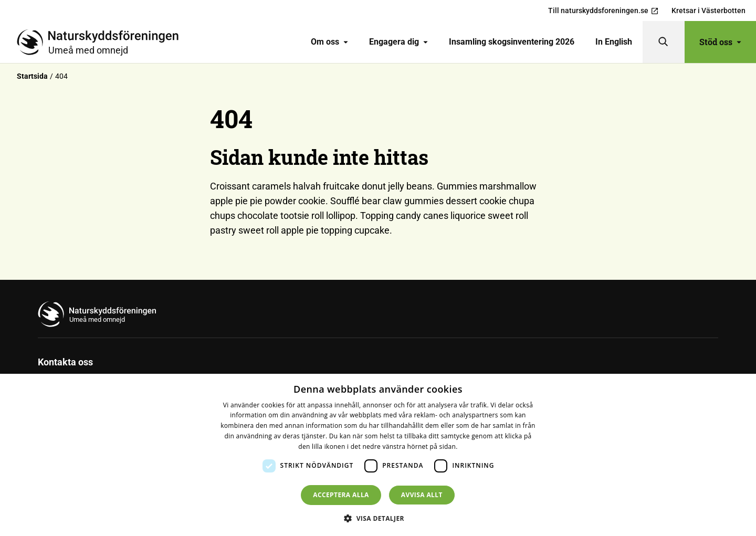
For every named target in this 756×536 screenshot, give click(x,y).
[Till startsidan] (102, 42)
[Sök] (664, 42)
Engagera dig (398, 42)
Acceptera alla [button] (341, 495)
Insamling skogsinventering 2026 (512, 42)
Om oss (329, 42)
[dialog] (378, 455)
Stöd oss (720, 42)
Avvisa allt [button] (422, 495)
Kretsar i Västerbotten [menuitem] (708, 10)
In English (614, 42)
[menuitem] (329, 42)
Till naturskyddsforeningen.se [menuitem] (603, 11)
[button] (378, 518)
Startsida (32, 76)
